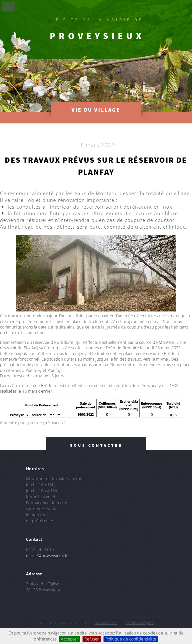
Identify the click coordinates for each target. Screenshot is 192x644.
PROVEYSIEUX (97, 36)
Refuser (92, 639)
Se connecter (106, 623)
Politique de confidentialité (131, 639)
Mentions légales (140, 623)
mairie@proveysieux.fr (47, 555)
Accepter (69, 639)
